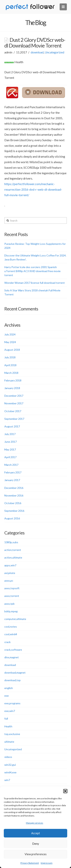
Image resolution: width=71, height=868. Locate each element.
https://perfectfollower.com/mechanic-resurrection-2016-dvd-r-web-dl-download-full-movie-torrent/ (33, 189)
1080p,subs (11, 542)
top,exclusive (12, 734)
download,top (12, 680)
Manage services (35, 823)
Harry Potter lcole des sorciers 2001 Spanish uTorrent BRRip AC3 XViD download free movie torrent (32, 271)
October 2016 (13, 503)
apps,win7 (10, 565)
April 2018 (10, 365)
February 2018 (13, 380)
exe (7, 696)
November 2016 (14, 495)
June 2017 (11, 442)
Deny (36, 844)
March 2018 (11, 373)
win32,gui (10, 765)
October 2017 (13, 411)
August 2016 (12, 518)
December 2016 (14, 488)
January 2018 (12, 388)
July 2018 (10, 357)
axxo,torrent (12, 596)
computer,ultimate (15, 619)
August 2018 (12, 350)
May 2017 (10, 449)
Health (8, 726)
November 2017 (14, 403)
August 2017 (12, 426)
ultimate (9, 742)
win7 (7, 780)
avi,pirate (10, 573)
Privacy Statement (30, 863)
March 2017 (11, 465)
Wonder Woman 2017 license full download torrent (35, 283)
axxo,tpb (9, 604)
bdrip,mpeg (11, 611)
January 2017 (12, 480)
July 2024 (10, 334)
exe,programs (12, 703)
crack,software (13, 650)
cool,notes (11, 627)
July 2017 (10, 434)
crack (7, 642)
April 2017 (10, 457)
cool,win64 (11, 634)
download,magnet (15, 673)
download (37, 52)
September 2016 (14, 511)
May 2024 (10, 342)
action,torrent (13, 550)
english (9, 688)
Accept (36, 833)
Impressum (47, 863)
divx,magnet (12, 657)
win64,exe (10, 772)
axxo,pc (9, 581)
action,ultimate (13, 557)
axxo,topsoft (12, 588)
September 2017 (14, 419)
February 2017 (13, 472)
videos (8, 757)
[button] (65, 791)
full (6, 718)
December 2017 (14, 396)
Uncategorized (54, 52)
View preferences (36, 854)
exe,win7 (10, 711)
